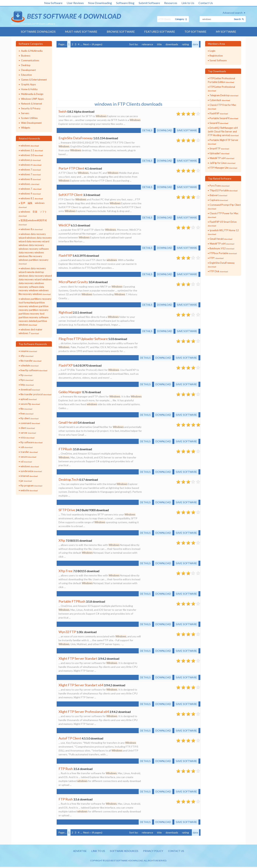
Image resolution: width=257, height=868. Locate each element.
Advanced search (233, 13)
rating (185, 44)
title (159, 44)
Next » (87, 44)
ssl (26, 462)
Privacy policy (154, 852)
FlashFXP (66, 256)
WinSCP (64, 226)
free (27, 414)
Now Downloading (100, 3)
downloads (172, 44)
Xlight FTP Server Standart (78, 659)
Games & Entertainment (34, 80)
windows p (31, 160)
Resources (171, 3)
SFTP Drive (67, 511)
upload (29, 399)
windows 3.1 (32, 151)
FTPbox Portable (223, 253)
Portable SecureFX (224, 118)
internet (29, 476)
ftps (27, 380)
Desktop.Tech (69, 481)
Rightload (66, 313)
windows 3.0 (32, 155)
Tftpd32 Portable (223, 191)
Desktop (26, 65)
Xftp (62, 541)
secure (28, 457)
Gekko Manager (70, 393)
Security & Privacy (31, 109)
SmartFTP (219, 149)
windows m (31, 165)
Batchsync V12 (222, 249)
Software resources (124, 852)
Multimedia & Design (32, 94)
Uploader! (219, 153)
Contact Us (206, 3)
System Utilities (29, 118)
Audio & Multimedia (32, 51)
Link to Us (188, 3)
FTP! (217, 258)
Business (26, 56)
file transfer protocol (36, 394)
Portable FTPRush (72, 602)
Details (145, 130)
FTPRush (65, 450)
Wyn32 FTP (67, 633)
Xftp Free (66, 572)
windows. (30, 184)
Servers (25, 113)
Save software (186, 130)
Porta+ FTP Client (72, 169)
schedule (30, 366)
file (26, 409)
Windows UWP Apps (32, 99)
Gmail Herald (68, 423)
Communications (30, 61)
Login (212, 51)
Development (28, 70)
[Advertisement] (84, 74)
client (28, 428)
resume (29, 351)
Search (237, 19)
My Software (228, 32)
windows (30, 146)
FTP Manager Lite (223, 168)
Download (163, 130)
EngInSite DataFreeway (76, 138)
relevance (147, 44)
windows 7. (31, 189)
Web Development (31, 123)
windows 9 (31, 194)
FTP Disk (219, 271)
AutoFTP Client (70, 739)
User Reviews (75, 3)
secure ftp (30, 404)
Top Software (197, 32)
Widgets (26, 128)
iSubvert (218, 195)
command (30, 423)
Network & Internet (31, 104)
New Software (53, 3)
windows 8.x (32, 229)
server (28, 433)
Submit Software (149, 3)
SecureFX (219, 123)
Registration (216, 56)
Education (26, 75)
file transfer (31, 361)
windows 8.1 (32, 199)
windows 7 (31, 170)
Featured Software (161, 32)
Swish (63, 112)
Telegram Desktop (224, 95)
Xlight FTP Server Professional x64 (84, 713)
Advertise (78, 852)
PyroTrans (220, 186)
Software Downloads (36, 32)
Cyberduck (220, 100)
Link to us (97, 852)
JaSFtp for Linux (222, 163)
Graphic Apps (28, 85)
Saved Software (218, 61)
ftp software (31, 442)
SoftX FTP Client (71, 195)
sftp (27, 356)
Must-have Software (80, 32)
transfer (29, 452)
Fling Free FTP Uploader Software (83, 340)
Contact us (178, 852)
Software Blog (125, 3)
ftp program (31, 486)
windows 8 (31, 179)
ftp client (30, 418)
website (29, 491)
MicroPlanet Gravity (73, 283)
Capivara (219, 200)
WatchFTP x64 (222, 158)
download (30, 390)
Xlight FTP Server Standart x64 (81, 686)
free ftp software (34, 370)
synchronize (31, 471)
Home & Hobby (29, 89)
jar (26, 481)
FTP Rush (66, 770)
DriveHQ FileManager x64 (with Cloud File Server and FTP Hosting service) (223, 132)
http (27, 385)
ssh (27, 447)
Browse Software (121, 32)
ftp (26, 375)
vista (27, 438)
